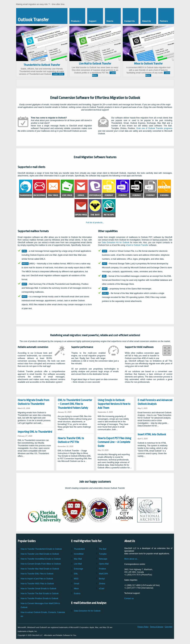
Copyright (168, 627)
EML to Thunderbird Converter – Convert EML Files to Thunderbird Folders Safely (75, 404)
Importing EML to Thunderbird (35, 432)
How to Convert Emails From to (41, 564)
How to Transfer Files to (37, 574)
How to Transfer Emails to (40, 554)
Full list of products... (95, 223)
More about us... (132, 559)
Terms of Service (157, 627)
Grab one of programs (154, 128)
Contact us (129, 598)
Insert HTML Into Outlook (152, 434)
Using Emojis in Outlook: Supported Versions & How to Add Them (114, 404)
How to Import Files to (37, 579)
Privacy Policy (143, 627)
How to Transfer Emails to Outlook (41, 549)
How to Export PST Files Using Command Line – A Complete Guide (114, 442)
